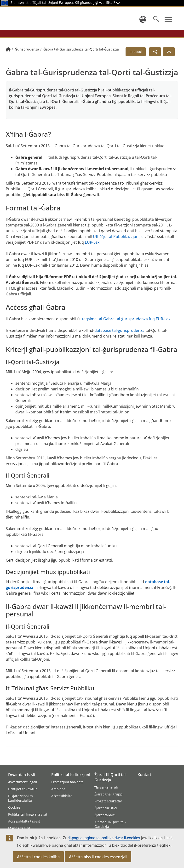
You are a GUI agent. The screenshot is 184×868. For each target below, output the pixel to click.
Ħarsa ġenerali (106, 787)
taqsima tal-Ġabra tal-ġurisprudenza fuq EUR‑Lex (126, 328)
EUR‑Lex (92, 251)
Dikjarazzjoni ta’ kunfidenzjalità (21, 798)
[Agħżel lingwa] (142, 23)
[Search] (156, 23)
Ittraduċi (136, 61)
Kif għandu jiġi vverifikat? (97, 3)
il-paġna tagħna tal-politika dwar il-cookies (105, 838)
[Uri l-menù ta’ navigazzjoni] (168, 23)
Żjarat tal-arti (105, 815)
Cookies (14, 807)
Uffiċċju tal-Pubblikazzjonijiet (119, 245)
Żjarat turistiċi (106, 808)
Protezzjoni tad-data (67, 782)
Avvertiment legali (23, 782)
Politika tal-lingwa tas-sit (28, 814)
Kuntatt (144, 775)
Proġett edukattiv (108, 801)
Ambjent (58, 789)
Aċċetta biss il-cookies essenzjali (98, 857)
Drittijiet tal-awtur (23, 789)
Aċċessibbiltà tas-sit (24, 821)
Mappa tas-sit (19, 828)
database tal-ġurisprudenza (119, 339)
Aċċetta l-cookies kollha (38, 857)
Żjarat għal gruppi (109, 794)
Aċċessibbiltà (62, 796)
